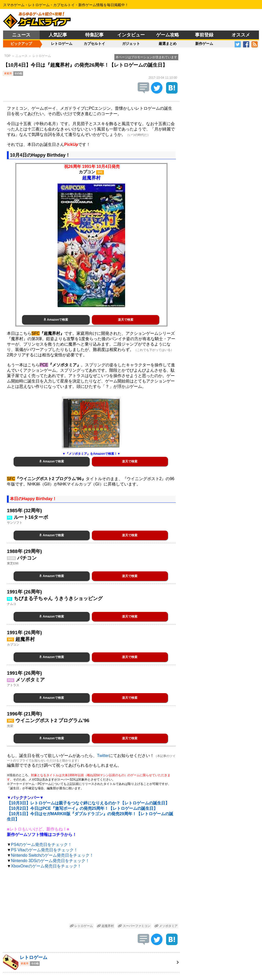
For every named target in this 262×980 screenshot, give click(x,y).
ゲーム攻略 (168, 35)
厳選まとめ (168, 44)
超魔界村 (105, 926)
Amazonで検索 (56, 320)
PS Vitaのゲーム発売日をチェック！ (44, 850)
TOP (7, 56)
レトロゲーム (62, 44)
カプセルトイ (94, 44)
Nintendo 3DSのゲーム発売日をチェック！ (50, 861)
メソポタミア (166, 926)
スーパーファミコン (134, 926)
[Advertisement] (91, 897)
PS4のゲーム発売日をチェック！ (41, 845)
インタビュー (131, 35)
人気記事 (58, 35)
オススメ (241, 35)
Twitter (103, 756)
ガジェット (131, 44)
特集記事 (94, 35)
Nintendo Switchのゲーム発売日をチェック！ (52, 855)
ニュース (21, 35)
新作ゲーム (204, 44)
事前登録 (204, 35)
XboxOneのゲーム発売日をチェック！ (46, 866)
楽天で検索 (126, 320)
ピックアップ (21, 44)
